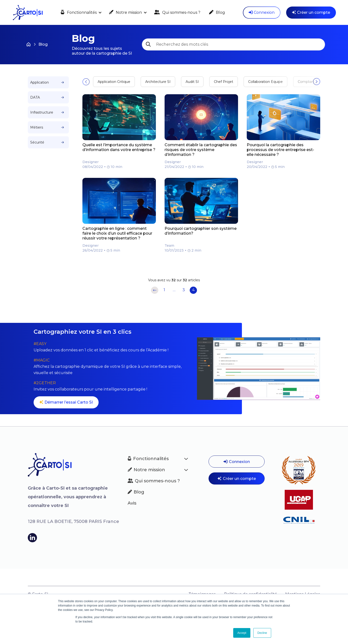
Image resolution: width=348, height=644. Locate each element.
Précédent (155, 290)
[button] (86, 82)
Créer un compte (311, 12)
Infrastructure (47, 112)
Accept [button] (242, 633)
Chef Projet (224, 82)
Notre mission (125, 12)
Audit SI (192, 82)
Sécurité (47, 142)
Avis (132, 503)
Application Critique (114, 82)
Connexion (262, 12)
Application (47, 82)
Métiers (47, 127)
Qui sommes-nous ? (177, 12)
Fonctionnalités (79, 12)
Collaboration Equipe (265, 82)
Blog (217, 12)
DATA (47, 97)
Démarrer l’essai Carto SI (66, 402)
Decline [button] (262, 633)
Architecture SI (158, 82)
